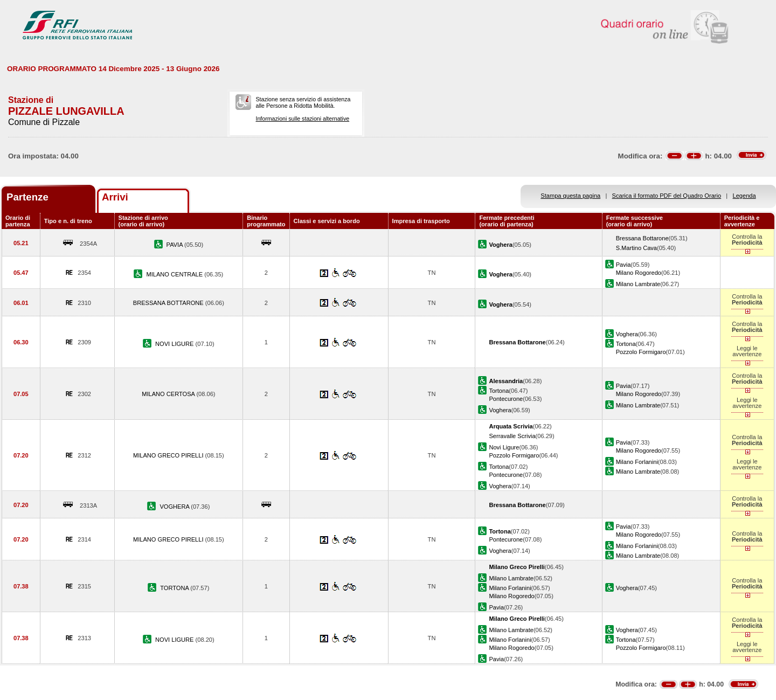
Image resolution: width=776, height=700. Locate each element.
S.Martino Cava (636, 248)
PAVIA (175, 245)
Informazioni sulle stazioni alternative (302, 119)
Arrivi (115, 197)
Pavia (623, 265)
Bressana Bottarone (642, 238)
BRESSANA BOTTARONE (169, 303)
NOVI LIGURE (175, 344)
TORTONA (175, 588)
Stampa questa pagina (570, 196)
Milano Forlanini (637, 462)
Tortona (626, 344)
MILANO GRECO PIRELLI (169, 455)
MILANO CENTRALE (175, 274)
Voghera (627, 334)
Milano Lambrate (638, 284)
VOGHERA (175, 507)
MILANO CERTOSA (169, 394)
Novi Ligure (504, 447)
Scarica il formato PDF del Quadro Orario (667, 196)
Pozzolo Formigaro (641, 352)
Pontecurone (506, 399)
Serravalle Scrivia (512, 436)
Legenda (744, 196)
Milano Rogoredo (639, 273)
